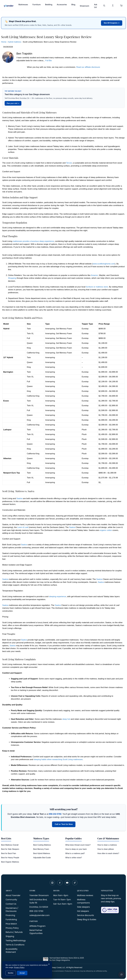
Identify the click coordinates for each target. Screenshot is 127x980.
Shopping (12, 278)
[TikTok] (75, 883)
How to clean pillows (106, 849)
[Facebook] (60, 883)
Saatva (20, 498)
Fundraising (11, 920)
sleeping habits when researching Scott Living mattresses (58, 759)
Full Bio (49, 61)
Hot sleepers (83, 911)
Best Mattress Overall (10, 845)
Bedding (49, 5)
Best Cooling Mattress (42, 845)
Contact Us (11, 904)
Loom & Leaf (23, 527)
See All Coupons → (112, 23)
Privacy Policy (12, 928)
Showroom (84, 6)
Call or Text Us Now (64, 824)
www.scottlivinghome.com (104, 264)
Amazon (94, 275)
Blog (73, 5)
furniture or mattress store (97, 287)
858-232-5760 (55, 814)
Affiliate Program (38, 926)
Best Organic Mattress (10, 862)
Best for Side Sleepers (10, 849)
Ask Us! (96, 6)
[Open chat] (122, 975)
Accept (22, 973)
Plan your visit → (13, 103)
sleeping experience (58, 597)
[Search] (104, 6)
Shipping (10, 936)
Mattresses (23, 5)
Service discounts (86, 915)
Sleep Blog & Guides (87, 920)
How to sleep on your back (76, 849)
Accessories (62, 5)
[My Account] (113, 6)
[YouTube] (67, 883)
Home (4, 42)
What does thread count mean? (78, 845)
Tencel (69, 163)
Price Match (11, 924)
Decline (11, 973)
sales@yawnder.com (40, 915)
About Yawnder (13, 895)
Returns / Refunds (14, 932)
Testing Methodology (16, 941)
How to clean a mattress (107, 845)
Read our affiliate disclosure (88, 67)
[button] (121, 6)
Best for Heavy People (10, 858)
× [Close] (49, 964)
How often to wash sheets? (108, 853)
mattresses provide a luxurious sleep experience (33, 241)
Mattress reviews (85, 895)
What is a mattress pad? (75, 853)
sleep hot (66, 719)
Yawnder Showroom (39, 895)
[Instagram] (52, 883)
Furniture (36, 5)
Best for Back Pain (9, 853)
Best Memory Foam (41, 849)
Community (11, 900)
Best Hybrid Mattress (42, 853)
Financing (10, 915)
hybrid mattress (14, 42)
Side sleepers (83, 907)
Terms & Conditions (15, 945)
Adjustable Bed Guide (42, 858)
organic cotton (106, 530)
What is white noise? (74, 858)
